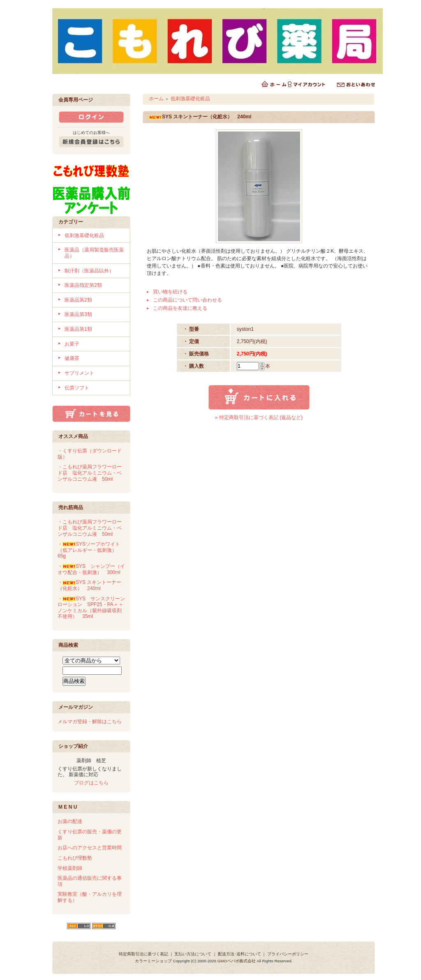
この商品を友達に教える (180, 308)
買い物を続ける (170, 292)
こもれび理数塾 (75, 858)
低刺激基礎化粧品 (84, 235)
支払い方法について (193, 954)
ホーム (156, 99)
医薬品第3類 (78, 314)
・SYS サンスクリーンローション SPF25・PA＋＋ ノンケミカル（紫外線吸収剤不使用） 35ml (93, 608)
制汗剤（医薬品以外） (89, 271)
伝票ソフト (77, 388)
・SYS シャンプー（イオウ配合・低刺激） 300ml (91, 569)
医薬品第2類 (78, 300)
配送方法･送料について (239, 954)
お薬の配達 (70, 821)
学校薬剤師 (70, 868)
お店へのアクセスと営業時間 (90, 848)
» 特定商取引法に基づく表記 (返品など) (259, 417)
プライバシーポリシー (288, 954)
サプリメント (79, 373)
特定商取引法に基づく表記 (143, 954)
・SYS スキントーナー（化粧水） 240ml (89, 585)
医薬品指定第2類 (83, 285)
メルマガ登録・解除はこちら (90, 722)
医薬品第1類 (78, 329)
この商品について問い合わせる (187, 300)
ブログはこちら (91, 783)
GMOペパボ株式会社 (237, 961)
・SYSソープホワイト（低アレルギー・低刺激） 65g (90, 550)
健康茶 (72, 358)
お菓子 (72, 344)
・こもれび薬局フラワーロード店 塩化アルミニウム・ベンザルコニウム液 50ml (90, 473)
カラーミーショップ (153, 961)
